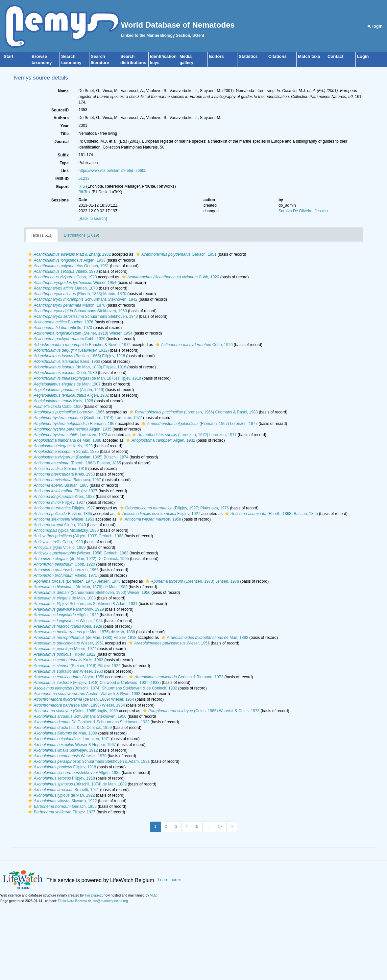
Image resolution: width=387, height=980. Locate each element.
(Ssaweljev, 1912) (68, 350)
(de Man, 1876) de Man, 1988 (77, 587)
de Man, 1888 (64, 440)
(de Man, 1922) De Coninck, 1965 (78, 559)
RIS (82, 186)
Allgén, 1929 (63, 615)
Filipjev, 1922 (61, 654)
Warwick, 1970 (67, 756)
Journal (61, 142)
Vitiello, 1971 (62, 575)
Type (64, 163)
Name (63, 91)
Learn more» (169, 880)
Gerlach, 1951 (176, 254)
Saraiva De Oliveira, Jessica (303, 211)
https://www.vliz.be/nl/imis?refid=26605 (112, 171)
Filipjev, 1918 (61, 767)
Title (64, 134)
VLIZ (154, 895)
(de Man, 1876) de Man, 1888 (81, 632)
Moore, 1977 (61, 649)
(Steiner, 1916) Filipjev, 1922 (73, 666)
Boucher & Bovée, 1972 (79, 345)
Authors (61, 118)
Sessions (60, 200)
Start (9, 56)
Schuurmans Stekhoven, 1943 (82, 316)
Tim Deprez (93, 895)
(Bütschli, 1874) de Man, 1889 (77, 784)
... (208, 827)
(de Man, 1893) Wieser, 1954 (76, 705)
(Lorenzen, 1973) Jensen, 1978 (73, 581)
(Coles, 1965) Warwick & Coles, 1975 (200, 711)
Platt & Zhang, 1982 (69, 254)
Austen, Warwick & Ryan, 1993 (83, 694)
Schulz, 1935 (63, 452)
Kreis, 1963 (63, 362)
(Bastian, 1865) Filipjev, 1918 (76, 356)
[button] (30, 254)
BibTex (85, 192)
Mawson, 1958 (149, 519)
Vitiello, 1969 (56, 548)
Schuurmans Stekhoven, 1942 (82, 299)
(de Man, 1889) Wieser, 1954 (80, 699)
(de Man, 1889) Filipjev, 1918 (76, 367)
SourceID (60, 110)
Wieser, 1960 (65, 671)
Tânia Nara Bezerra (72, 901)
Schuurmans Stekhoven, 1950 (77, 311)
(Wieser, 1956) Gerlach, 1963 (77, 553)
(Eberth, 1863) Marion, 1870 (76, 294)
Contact (335, 56)
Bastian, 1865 (58, 485)
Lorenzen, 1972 (67, 435)
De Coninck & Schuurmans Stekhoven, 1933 (88, 722)
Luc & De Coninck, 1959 (69, 728)
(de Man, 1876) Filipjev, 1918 (84, 378)
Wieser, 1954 (71, 283)
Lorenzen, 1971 (68, 739)
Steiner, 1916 (57, 469)
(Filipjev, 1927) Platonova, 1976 (174, 508)
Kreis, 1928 (60, 401)
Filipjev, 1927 (62, 491)
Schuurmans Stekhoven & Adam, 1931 (82, 604)
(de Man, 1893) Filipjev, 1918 (82, 638)
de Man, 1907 (63, 384)
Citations (278, 56)
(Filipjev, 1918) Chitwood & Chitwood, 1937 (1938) (94, 683)
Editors (217, 56)
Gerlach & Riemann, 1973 (175, 677)
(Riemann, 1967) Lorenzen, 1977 (199, 424)
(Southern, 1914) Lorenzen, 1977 (84, 418)
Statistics (248, 56)
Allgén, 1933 (66, 260)
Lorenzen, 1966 (66, 412)
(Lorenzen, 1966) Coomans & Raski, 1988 (193, 412)
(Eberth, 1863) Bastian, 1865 (74, 463)
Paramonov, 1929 (65, 609)
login (375, 26)
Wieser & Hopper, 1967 (71, 745)
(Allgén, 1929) (65, 390)
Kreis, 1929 (60, 446)
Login (363, 56)
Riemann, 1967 (72, 424)
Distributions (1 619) (81, 235)
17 (220, 827)
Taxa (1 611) (42, 235)
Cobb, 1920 (62, 277)
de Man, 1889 (62, 733)
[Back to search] (93, 219)
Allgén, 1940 (56, 525)
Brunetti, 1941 (63, 790)
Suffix (63, 155)
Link (65, 171)
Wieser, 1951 (65, 643)
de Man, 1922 (61, 795)
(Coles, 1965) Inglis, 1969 (72, 711)
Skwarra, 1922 (62, 801)
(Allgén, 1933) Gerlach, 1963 (75, 536)
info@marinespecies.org (110, 901)
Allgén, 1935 (69, 429)
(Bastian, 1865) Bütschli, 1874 (77, 457)
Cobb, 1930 (62, 373)
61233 (84, 178)
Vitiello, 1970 (62, 271)
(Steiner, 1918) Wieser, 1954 (79, 333)
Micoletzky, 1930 (63, 530)
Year (64, 126)
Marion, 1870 (62, 288)
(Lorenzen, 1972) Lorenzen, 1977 (184, 435)
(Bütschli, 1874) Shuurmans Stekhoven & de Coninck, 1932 (102, 688)
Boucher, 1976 (60, 322)
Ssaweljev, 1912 (62, 750)
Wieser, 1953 (60, 519)
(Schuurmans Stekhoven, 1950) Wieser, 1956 (88, 593)
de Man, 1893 (204, 638)
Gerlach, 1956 (61, 806)
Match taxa (309, 56)
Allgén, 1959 (65, 677)
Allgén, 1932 (68, 395)
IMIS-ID (62, 179)
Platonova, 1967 (64, 480)
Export (62, 187)
